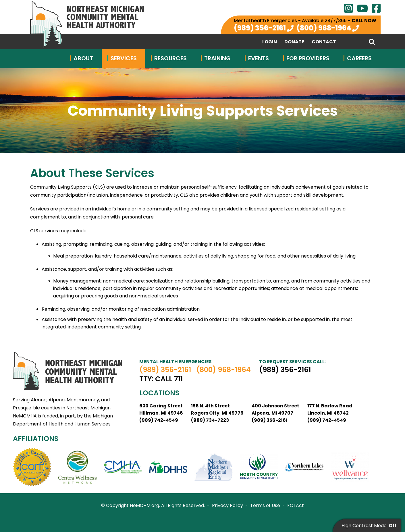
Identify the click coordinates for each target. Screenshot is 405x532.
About (83, 58)
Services (124, 58)
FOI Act (296, 505)
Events (259, 58)
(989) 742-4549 (159, 420)
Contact (324, 42)
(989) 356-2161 (260, 28)
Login (270, 42)
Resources (170, 58)
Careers (359, 58)
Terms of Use (265, 505)
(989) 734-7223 (210, 420)
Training (217, 58)
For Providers (308, 58)
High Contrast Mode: (369, 526)
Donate (294, 42)
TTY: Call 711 (161, 379)
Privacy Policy (227, 505)
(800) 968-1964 (324, 28)
